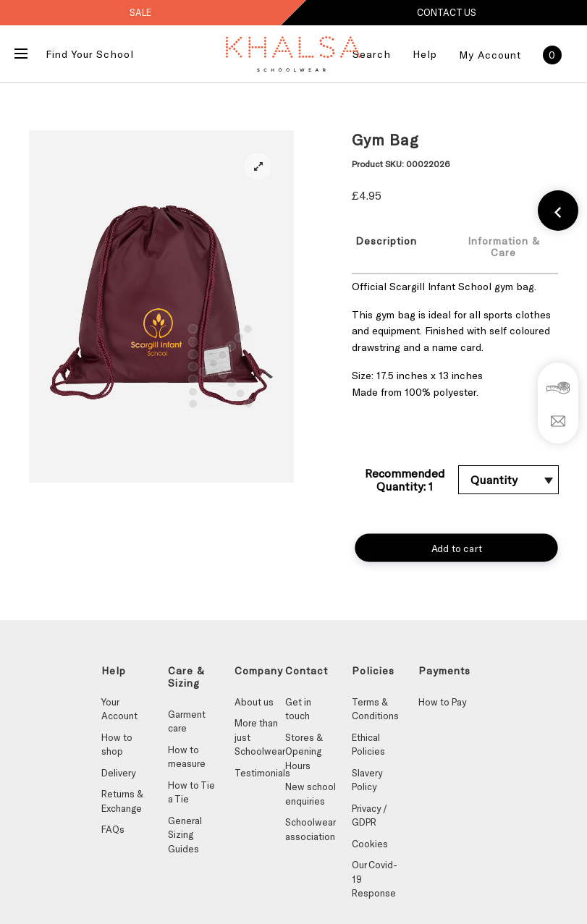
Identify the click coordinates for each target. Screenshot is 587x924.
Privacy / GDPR (369, 815)
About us (254, 702)
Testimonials (260, 773)
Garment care (187, 721)
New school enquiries (311, 794)
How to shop (117, 745)
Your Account (119, 709)
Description (386, 241)
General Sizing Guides (185, 835)
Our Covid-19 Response (375, 879)
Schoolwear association (310, 829)
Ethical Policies (368, 745)
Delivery (118, 773)
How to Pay (442, 702)
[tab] (395, 246)
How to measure (187, 757)
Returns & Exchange (122, 801)
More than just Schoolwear (260, 737)
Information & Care (504, 246)
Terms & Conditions (375, 709)
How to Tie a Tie (191, 792)
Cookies (370, 844)
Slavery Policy (367, 780)
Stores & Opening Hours (304, 751)
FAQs (113, 829)
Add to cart (456, 548)
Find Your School (90, 54)
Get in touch (298, 709)
